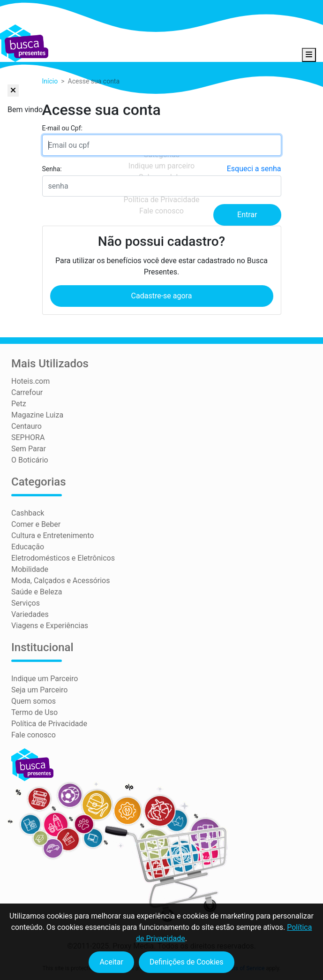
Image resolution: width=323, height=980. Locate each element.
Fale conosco (34, 735)
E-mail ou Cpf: (62, 128)
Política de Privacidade (49, 724)
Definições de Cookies (187, 962)
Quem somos (34, 701)
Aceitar (111, 962)
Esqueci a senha (254, 169)
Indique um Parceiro (45, 679)
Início (50, 81)
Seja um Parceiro (39, 690)
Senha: (52, 169)
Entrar (247, 215)
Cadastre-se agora (162, 296)
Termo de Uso (34, 712)
